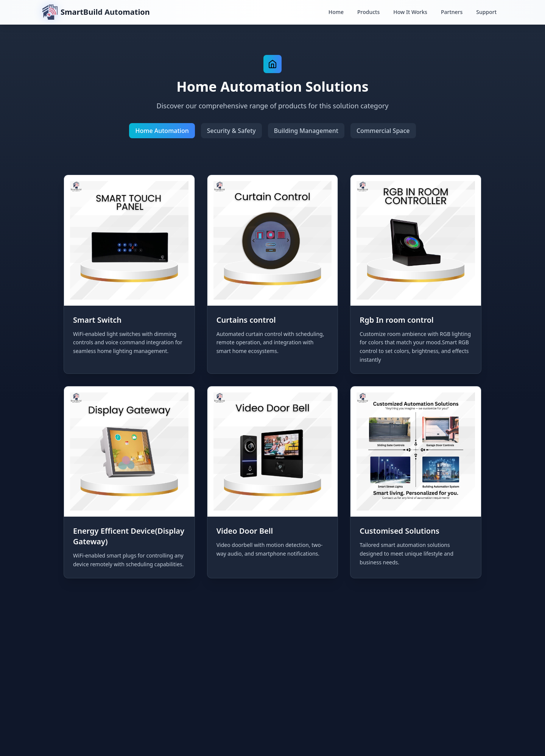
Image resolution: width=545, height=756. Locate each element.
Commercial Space (383, 131)
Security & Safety (231, 131)
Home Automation (162, 131)
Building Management (306, 131)
